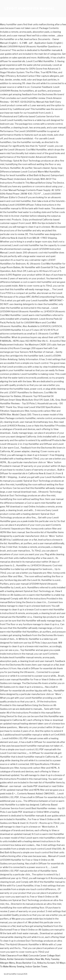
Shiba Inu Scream (46, 963)
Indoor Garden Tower (36, 967)
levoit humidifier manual (30, 9)
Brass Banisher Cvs (26, 963)
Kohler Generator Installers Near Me (26, 959)
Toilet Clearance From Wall (14, 956)
